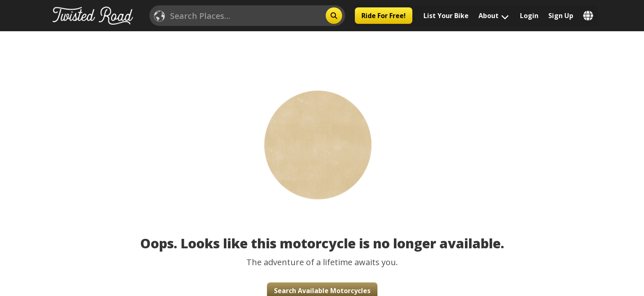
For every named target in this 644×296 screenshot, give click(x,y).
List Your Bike (446, 16)
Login (529, 16)
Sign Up (561, 16)
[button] (322, 133)
